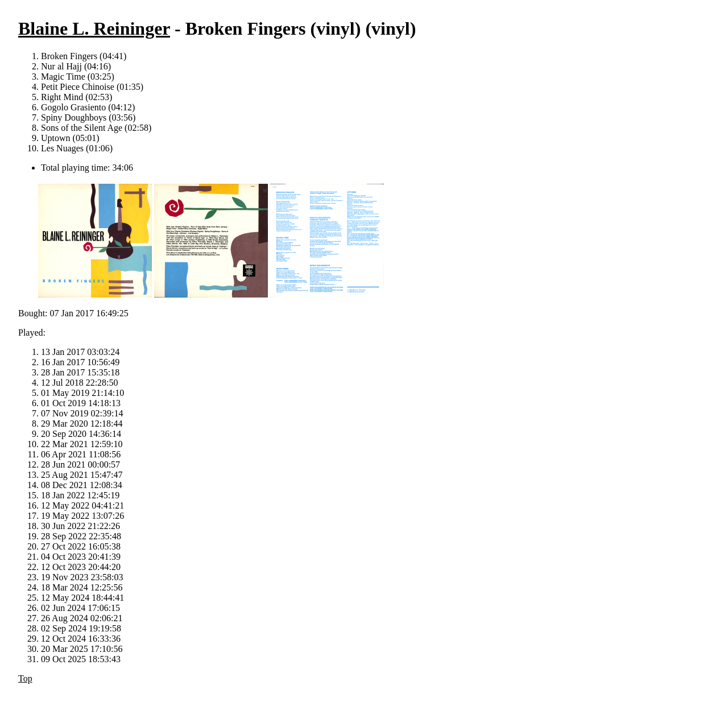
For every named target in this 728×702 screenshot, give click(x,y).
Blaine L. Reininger (94, 28)
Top (25, 678)
